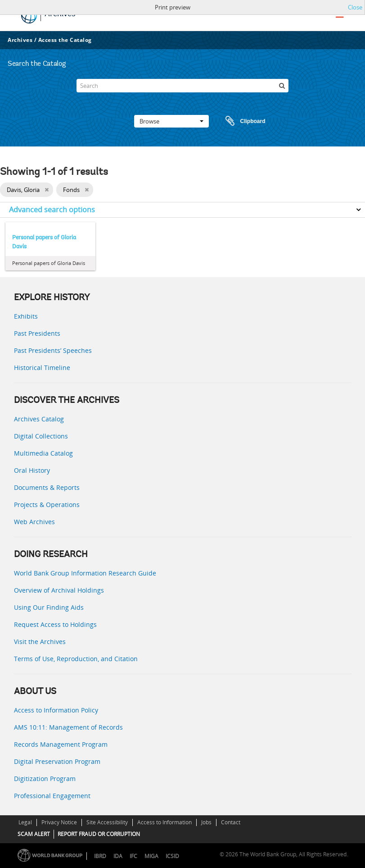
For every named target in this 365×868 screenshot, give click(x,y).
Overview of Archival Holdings (59, 590)
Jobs (206, 822)
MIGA (151, 856)
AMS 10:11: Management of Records (68, 727)
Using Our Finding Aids (49, 607)
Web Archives (34, 522)
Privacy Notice (59, 822)
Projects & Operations (47, 505)
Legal (25, 822)
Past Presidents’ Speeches (53, 350)
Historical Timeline (42, 368)
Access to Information (164, 822)
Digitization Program (45, 779)
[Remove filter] (47, 190)
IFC (133, 856)
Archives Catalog (39, 419)
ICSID (172, 856)
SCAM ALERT (34, 834)
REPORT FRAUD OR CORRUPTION (99, 834)
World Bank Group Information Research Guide (85, 573)
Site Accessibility (107, 822)
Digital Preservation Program (57, 761)
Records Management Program (61, 744)
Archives (20, 40)
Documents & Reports (47, 487)
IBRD (100, 856)
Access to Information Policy (56, 710)
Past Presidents (37, 333)
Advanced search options (52, 210)
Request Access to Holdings (55, 624)
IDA (118, 856)
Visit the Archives (40, 642)
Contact (231, 822)
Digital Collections (41, 436)
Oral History (32, 470)
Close (355, 7)
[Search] (182, 86)
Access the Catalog (65, 40)
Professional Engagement (52, 796)
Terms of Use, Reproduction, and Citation (76, 659)
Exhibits (26, 316)
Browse (171, 121)
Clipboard (241, 121)
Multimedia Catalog (43, 453)
